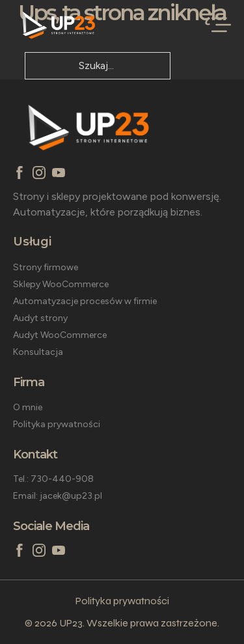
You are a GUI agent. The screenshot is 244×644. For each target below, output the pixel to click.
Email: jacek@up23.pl (58, 496)
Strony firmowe (46, 267)
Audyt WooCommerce (60, 335)
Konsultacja (38, 352)
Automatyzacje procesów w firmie (85, 301)
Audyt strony (40, 318)
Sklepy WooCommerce (61, 284)
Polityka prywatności (57, 424)
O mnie (28, 407)
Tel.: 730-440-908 (53, 479)
